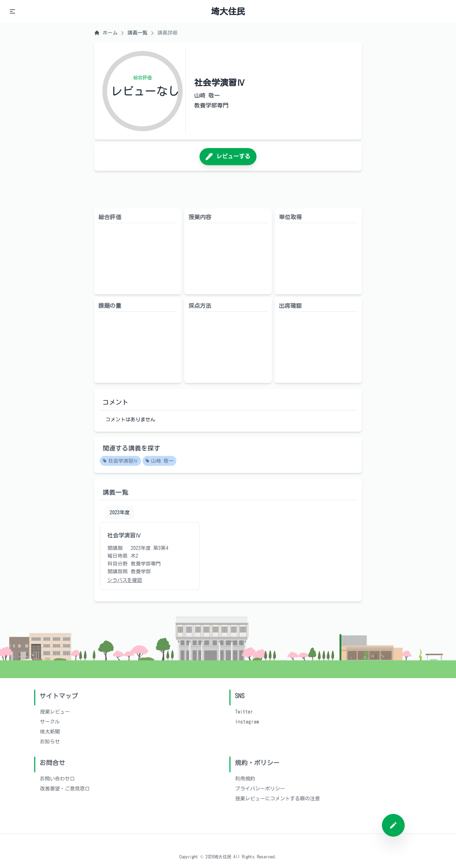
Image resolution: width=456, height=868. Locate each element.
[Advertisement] (228, 190)
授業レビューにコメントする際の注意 (278, 799)
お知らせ (50, 742)
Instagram (247, 722)
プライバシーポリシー (260, 789)
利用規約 (245, 779)
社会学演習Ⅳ (120, 461)
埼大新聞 (50, 732)
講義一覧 (138, 33)
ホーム (106, 33)
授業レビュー (55, 712)
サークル (50, 722)
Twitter (244, 712)
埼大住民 (228, 11)
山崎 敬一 (159, 461)
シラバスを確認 (125, 580)
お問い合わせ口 (57, 779)
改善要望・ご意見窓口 (65, 789)
